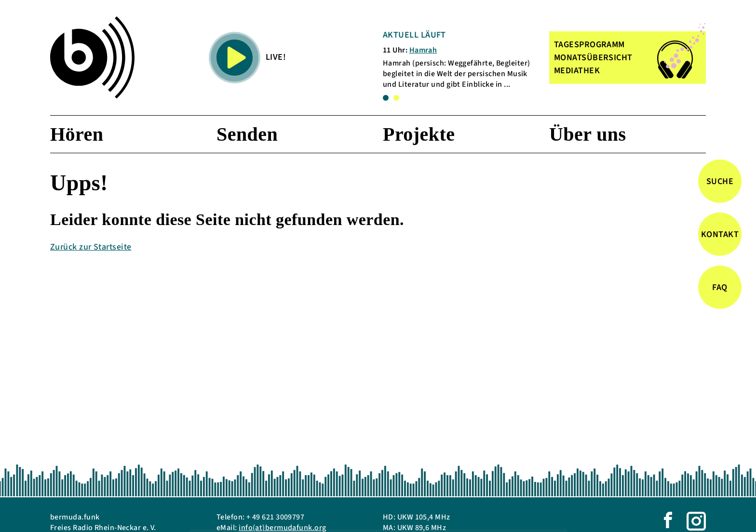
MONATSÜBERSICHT (593, 58)
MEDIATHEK (577, 71)
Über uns (588, 134)
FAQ (720, 287)
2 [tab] (396, 98)
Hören (77, 134)
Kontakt (720, 234)
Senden (247, 134)
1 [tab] (386, 98)
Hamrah (423, 50)
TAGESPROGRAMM (589, 45)
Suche (720, 181)
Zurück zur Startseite (91, 247)
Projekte (419, 134)
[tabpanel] (459, 60)
